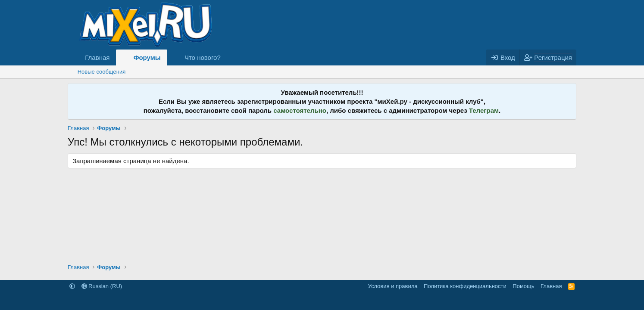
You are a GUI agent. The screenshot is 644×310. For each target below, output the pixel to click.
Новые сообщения (102, 72)
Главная (97, 57)
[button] (228, 57)
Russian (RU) (102, 286)
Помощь (523, 286)
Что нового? (203, 57)
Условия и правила (393, 286)
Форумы (147, 57)
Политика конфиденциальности (465, 286)
